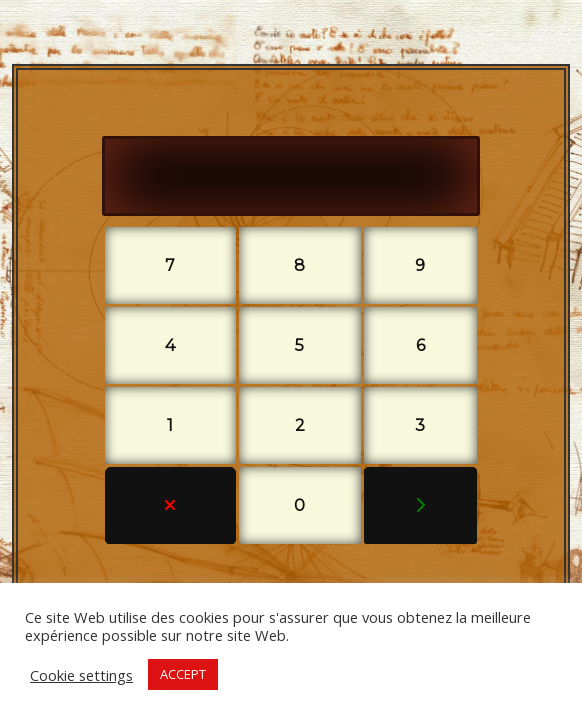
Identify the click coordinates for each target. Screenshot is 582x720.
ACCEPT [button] (183, 674)
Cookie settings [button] (81, 675)
